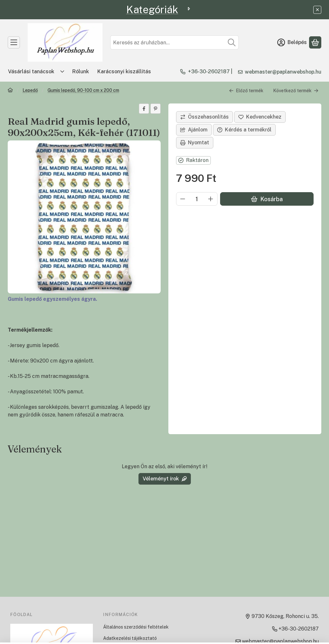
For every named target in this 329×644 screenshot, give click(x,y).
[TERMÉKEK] (14, 42)
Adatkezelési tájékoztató (130, 638)
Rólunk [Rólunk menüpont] (81, 72)
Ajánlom (194, 130)
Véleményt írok (165, 479)
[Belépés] (292, 42)
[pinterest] (156, 109)
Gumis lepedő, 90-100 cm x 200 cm (83, 90)
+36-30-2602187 (209, 72)
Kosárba (267, 199)
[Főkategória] (10, 91)
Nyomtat (195, 143)
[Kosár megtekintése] (315, 42)
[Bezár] (317, 10)
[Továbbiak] (62, 72)
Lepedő (30, 90)
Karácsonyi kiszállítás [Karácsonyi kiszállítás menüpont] (124, 72)
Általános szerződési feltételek (136, 627)
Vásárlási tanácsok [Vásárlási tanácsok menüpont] (31, 72)
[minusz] (183, 199)
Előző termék (246, 91)
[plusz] (211, 199)
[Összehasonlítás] (205, 117)
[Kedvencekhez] (260, 117)
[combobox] (174, 42)
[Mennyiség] (197, 199)
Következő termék (296, 91)
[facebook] (144, 109)
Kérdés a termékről (244, 130)
